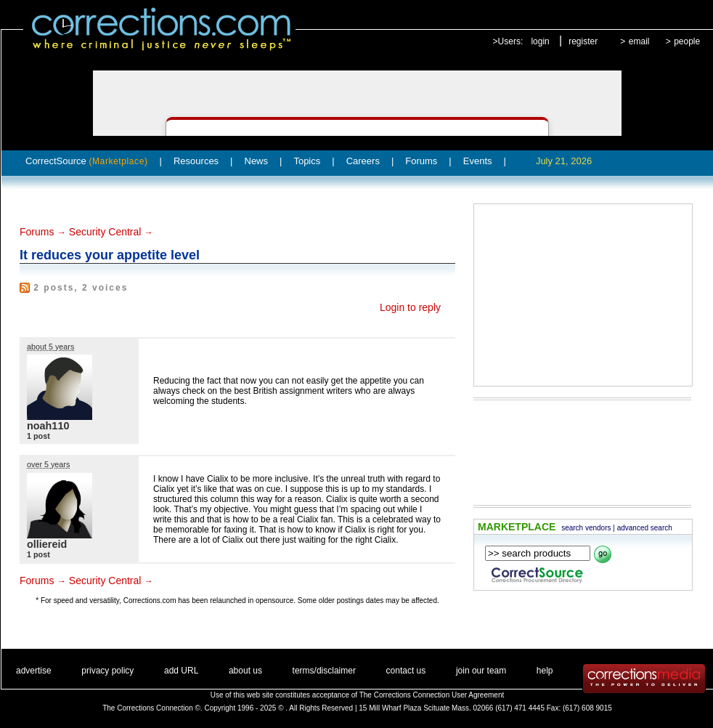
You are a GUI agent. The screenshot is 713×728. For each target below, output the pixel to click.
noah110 (48, 426)
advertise (34, 671)
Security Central (105, 232)
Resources (196, 161)
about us (245, 671)
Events (478, 161)
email (639, 41)
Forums (421, 161)
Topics (307, 161)
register (583, 41)
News (257, 161)
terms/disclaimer (324, 671)
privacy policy (107, 671)
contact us (406, 671)
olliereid (47, 544)
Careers (363, 161)
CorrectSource (87, 161)
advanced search (645, 528)
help (545, 671)
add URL (181, 671)
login (540, 41)
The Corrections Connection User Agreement (432, 695)
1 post (38, 436)
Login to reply (410, 307)
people (687, 41)
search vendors (586, 528)
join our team (481, 671)
